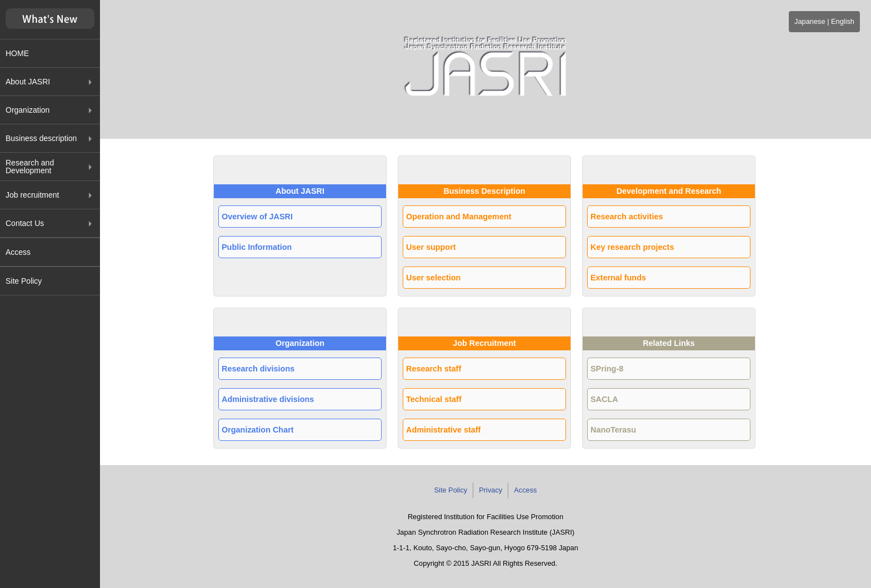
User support (431, 247)
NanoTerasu (613, 430)
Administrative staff (443, 430)
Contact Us (25, 223)
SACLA (604, 399)
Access (18, 252)
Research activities (627, 217)
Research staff (434, 369)
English (843, 21)
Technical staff (434, 399)
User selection (433, 278)
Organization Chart (258, 430)
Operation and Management (459, 217)
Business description (41, 138)
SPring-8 (607, 369)
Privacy (490, 490)
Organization (27, 110)
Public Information (257, 247)
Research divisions (258, 369)
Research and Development (30, 167)
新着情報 (50, 19)
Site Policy (24, 281)
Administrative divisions (268, 399)
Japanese (810, 21)
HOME (17, 53)
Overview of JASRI (257, 217)
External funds (618, 278)
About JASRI (28, 82)
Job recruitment (32, 195)
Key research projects (632, 247)
